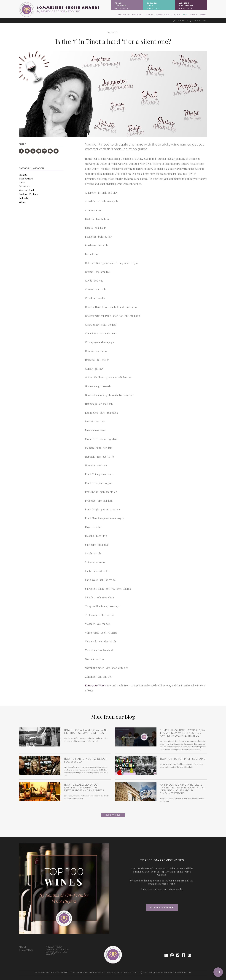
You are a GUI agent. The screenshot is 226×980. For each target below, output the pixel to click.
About (22, 947)
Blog (185, 15)
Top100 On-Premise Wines (176, 872)
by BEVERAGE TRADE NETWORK (58, 12)
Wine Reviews (26, 179)
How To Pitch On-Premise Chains (183, 759)
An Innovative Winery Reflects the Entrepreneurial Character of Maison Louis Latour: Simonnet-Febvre (183, 789)
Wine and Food (26, 190)
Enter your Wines (95, 685)
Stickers (176, 15)
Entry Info (138, 15)
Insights (113, 32)
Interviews (24, 186)
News (22, 182)
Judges (149, 15)
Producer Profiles (28, 194)
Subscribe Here (162, 907)
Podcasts (23, 198)
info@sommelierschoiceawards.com (170, 972)
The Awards (124, 15)
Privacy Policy (54, 947)
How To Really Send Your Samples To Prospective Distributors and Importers (84, 788)
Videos (194, 15)
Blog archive (113, 815)
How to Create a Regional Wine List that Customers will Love (86, 732)
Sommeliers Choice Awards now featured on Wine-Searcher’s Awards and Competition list (183, 733)
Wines (203, 15)
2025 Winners (162, 15)
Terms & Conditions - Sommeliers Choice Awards (57, 952)
